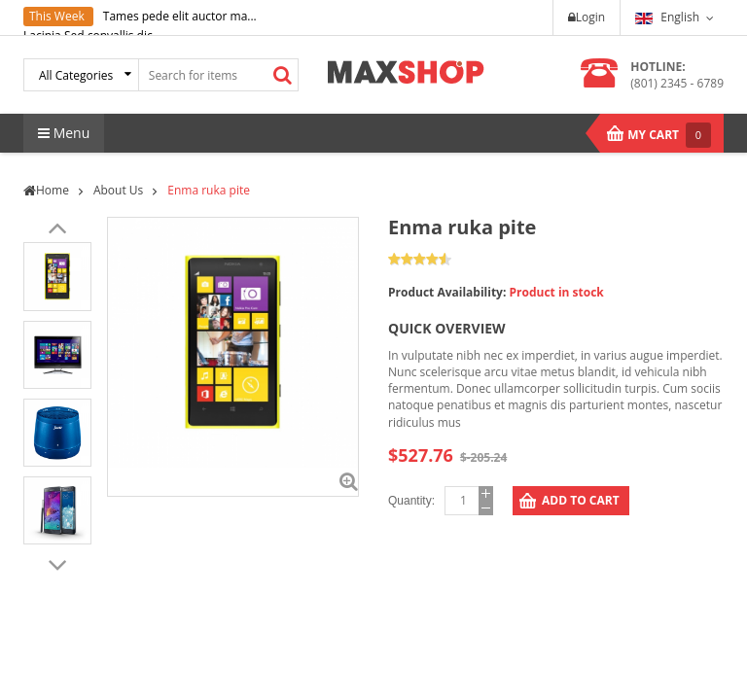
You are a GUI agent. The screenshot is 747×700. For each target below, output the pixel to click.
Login (587, 17)
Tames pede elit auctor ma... (180, 16)
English (667, 17)
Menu (64, 133)
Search (283, 75)
